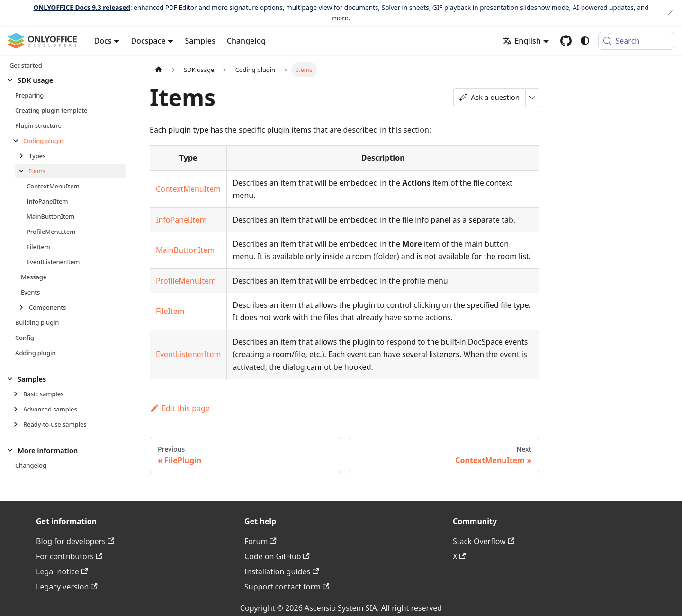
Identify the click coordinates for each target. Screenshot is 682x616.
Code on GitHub (277, 556)
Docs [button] (103, 41)
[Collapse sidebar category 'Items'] (24, 171)
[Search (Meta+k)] (636, 41)
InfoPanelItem (181, 220)
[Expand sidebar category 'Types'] (24, 156)
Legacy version (67, 587)
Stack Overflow (484, 541)
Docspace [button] (148, 41)
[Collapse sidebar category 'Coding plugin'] (18, 141)
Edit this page (180, 408)
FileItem (170, 311)
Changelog (247, 41)
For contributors (69, 556)
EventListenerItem (188, 354)
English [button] (521, 41)
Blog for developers (75, 541)
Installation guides (282, 571)
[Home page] (159, 70)
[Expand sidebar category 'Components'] (24, 307)
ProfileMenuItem (186, 281)
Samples (200, 41)
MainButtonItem (185, 250)
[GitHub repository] (566, 41)
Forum (260, 541)
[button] (67, 80)
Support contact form (287, 587)
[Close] (670, 13)
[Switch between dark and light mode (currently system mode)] (585, 41)
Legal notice (62, 571)
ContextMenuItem (188, 189)
